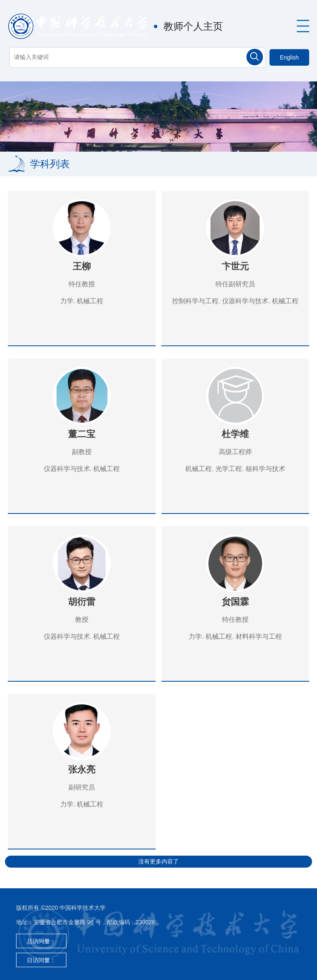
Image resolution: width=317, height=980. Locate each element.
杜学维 (235, 434)
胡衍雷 (82, 602)
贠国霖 (235, 602)
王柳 (82, 266)
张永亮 (82, 769)
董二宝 (82, 434)
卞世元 (235, 266)
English (289, 57)
